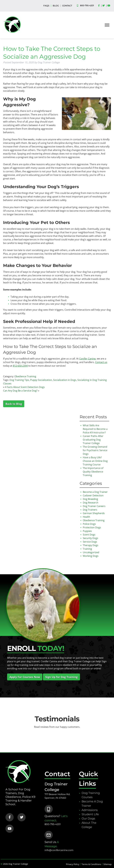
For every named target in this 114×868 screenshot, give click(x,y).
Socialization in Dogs (65, 380)
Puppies (87, 531)
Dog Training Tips (19, 380)
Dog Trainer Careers (94, 506)
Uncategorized (91, 552)
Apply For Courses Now (25, 677)
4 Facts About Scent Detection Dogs (25, 387)
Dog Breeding (90, 499)
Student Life (90, 814)
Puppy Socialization (41, 380)
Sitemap (108, 864)
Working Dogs (91, 556)
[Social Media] (100, 6)
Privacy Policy (73, 864)
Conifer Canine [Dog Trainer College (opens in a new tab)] (87, 359)
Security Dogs (90, 538)
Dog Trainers (90, 510)
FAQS (46, 6)
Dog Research (91, 503)
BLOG (56, 6)
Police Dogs (89, 524)
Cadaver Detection (93, 495)
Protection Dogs (92, 527)
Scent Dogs (89, 535)
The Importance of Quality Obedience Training (93, 472)
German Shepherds (94, 513)
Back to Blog (14, 404)
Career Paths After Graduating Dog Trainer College (93, 440)
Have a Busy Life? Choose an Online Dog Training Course (95, 461)
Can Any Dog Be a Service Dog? (20, 391)
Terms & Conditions (91, 864)
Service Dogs (90, 542)
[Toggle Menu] (107, 25)
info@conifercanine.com (59, 850)
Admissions (90, 810)
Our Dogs (88, 818)
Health (86, 517)
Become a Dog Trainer (95, 492)
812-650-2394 (20, 366)
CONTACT (67, 6)
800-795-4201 (87, 5)
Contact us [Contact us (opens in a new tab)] (101, 362)
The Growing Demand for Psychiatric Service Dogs (95, 450)
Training (87, 549)
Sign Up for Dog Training (61, 677)
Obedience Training (25, 376)
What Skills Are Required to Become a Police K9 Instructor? (95, 429)
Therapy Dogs (91, 545)
